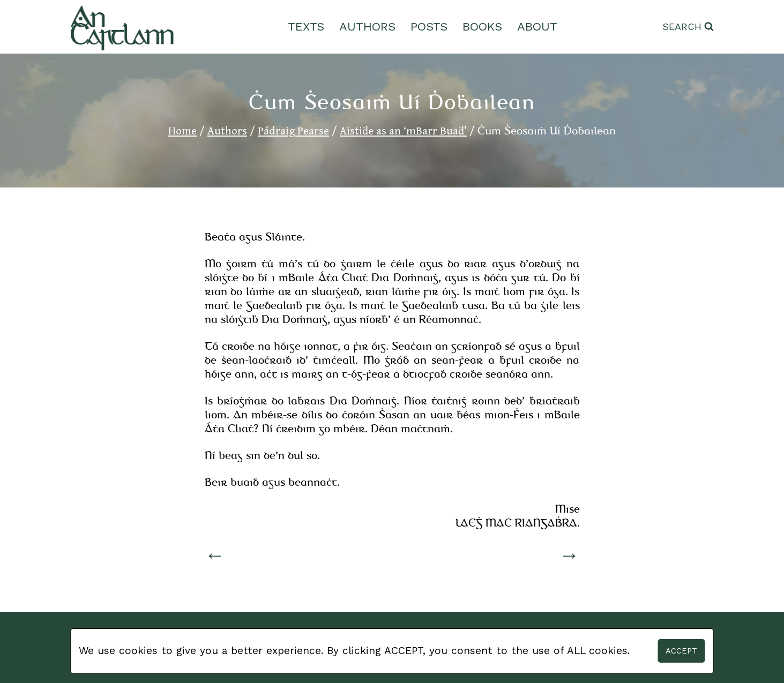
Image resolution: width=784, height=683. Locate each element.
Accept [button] (681, 651)
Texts (306, 27)
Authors (367, 27)
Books (482, 27)
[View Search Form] (688, 27)
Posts (429, 27)
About (537, 27)
